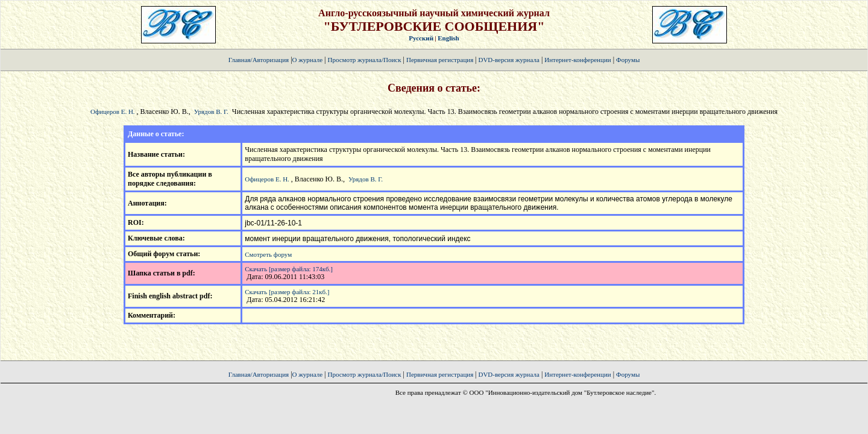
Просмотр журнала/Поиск (364, 60)
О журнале (308, 60)
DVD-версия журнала (508, 60)
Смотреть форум (268, 254)
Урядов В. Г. (211, 112)
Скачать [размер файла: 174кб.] (289, 269)
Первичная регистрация (441, 60)
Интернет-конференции (577, 60)
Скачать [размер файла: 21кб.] (287, 292)
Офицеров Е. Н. (113, 112)
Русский (421, 38)
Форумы (628, 60)
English (448, 38)
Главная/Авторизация (259, 60)
